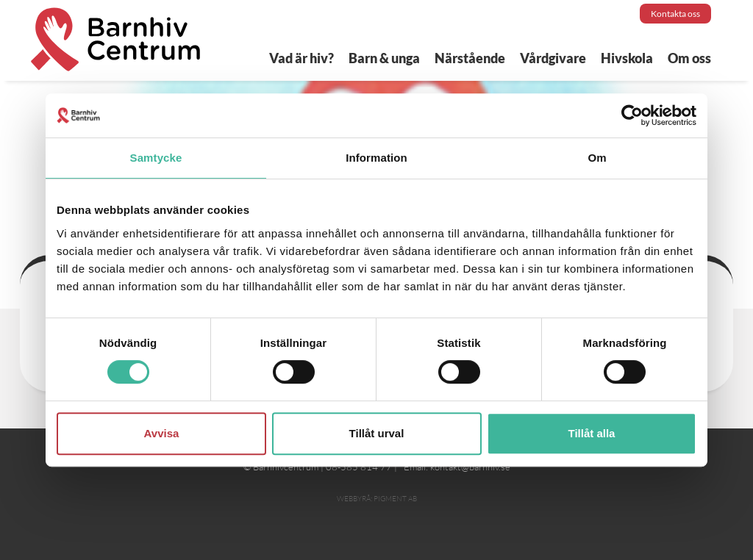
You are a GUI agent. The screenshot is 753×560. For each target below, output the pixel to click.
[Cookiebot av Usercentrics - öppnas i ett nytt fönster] (632, 115)
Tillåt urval (377, 433)
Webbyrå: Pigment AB (377, 499)
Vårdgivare (553, 58)
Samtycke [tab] (156, 158)
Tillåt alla (592, 433)
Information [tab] (376, 158)
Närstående (470, 58)
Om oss (689, 58)
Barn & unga (384, 58)
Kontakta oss (675, 14)
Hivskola (627, 58)
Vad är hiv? (301, 58)
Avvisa (162, 433)
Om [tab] (597, 158)
